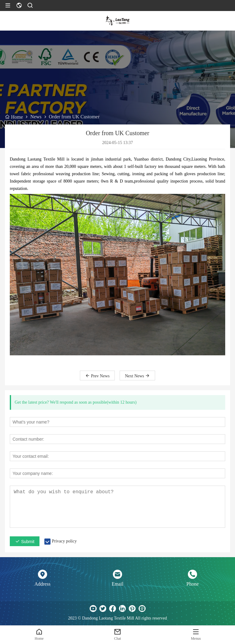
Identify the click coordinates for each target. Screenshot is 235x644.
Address (42, 584)
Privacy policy (64, 541)
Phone (192, 584)
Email (117, 584)
